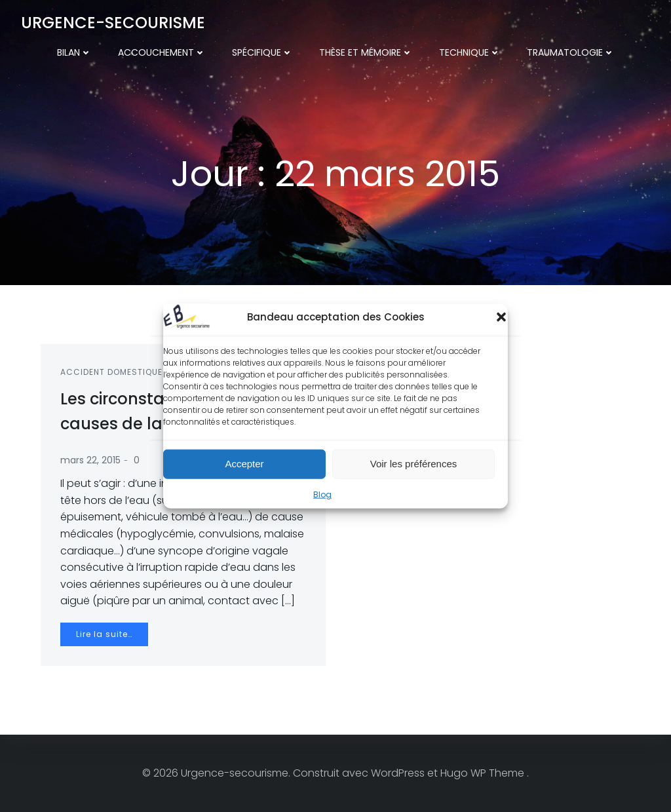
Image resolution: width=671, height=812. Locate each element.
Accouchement (162, 52)
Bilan (74, 52)
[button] (501, 317)
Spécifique (262, 52)
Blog (322, 494)
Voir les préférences (414, 464)
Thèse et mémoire (366, 52)
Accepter (244, 464)
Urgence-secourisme (113, 23)
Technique (470, 52)
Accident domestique (111, 372)
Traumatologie (571, 52)
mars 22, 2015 (90, 460)
